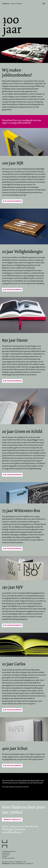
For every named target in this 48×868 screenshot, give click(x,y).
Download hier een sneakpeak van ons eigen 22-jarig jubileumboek (22, 122)
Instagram (6, 855)
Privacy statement (8, 859)
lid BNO (5, 857)
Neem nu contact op (12, 820)
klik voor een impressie (12, 475)
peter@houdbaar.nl (12, 832)
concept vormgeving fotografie (18, 864)
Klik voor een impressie (12, 201)
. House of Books (12, 4)
